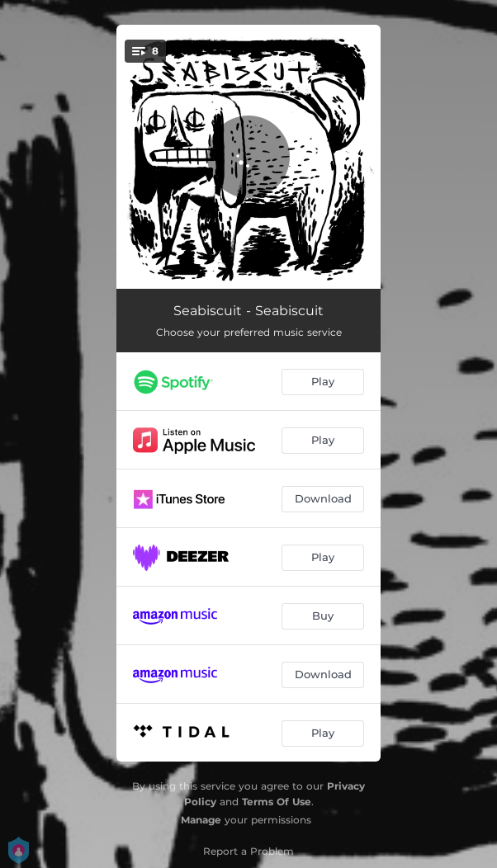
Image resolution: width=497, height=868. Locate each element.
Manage (201, 820)
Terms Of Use (277, 802)
